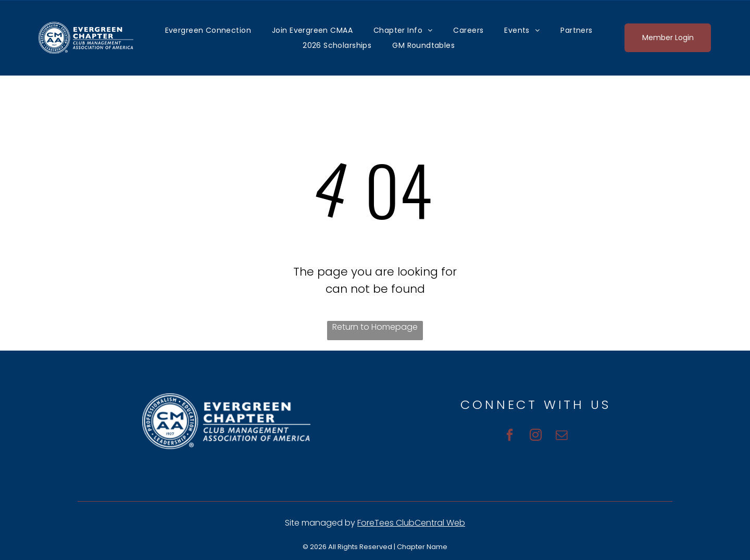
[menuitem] (208, 30)
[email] (565, 437)
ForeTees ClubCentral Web (411, 523)
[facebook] (506, 437)
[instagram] (536, 437)
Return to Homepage (375, 327)
